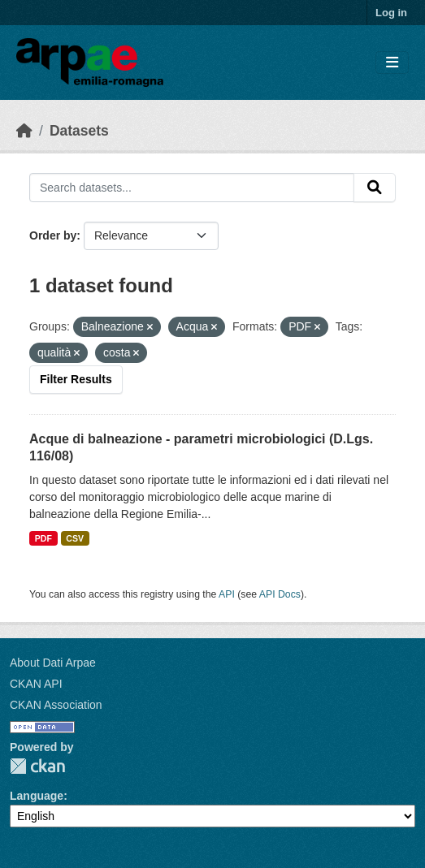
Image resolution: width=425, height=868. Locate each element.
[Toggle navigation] (392, 63)
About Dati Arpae (53, 663)
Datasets (79, 131)
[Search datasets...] (192, 188)
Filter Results (76, 379)
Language (37, 796)
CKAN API (36, 684)
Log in (391, 13)
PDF (43, 538)
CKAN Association (56, 705)
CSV (75, 538)
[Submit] (375, 188)
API (227, 594)
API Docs (280, 594)
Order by (53, 235)
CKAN (37, 766)
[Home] (24, 131)
